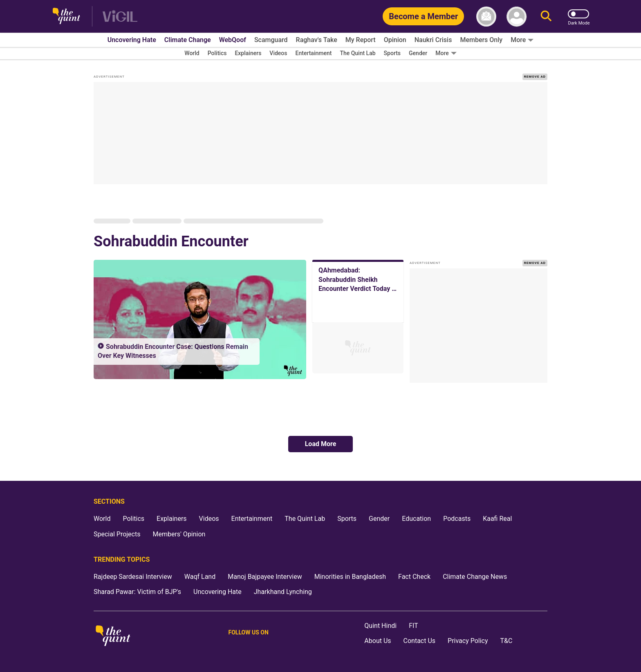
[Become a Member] (423, 16)
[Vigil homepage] (120, 17)
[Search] (546, 17)
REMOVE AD (535, 77)
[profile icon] (517, 17)
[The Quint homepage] (66, 17)
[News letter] (486, 17)
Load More (321, 444)
